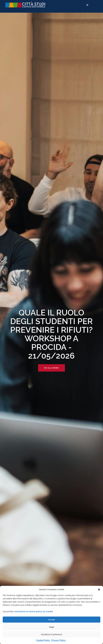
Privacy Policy (59, 640)
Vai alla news (51, 368)
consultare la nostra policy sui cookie (33, 611)
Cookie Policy (43, 640)
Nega (51, 627)
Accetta (51, 620)
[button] (99, 589)
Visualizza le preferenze (52, 634)
